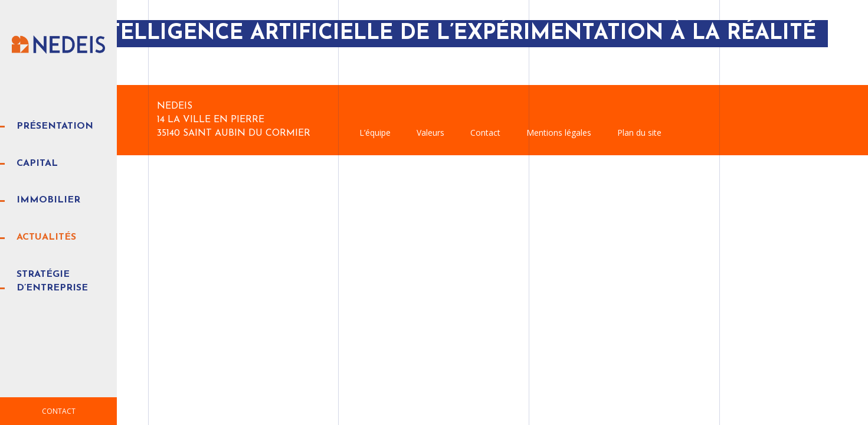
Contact (59, 411)
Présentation (55, 126)
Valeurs (430, 133)
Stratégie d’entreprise (52, 281)
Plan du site (639, 133)
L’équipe (375, 133)
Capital (37, 164)
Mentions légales (559, 133)
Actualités (46, 237)
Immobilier (48, 200)
